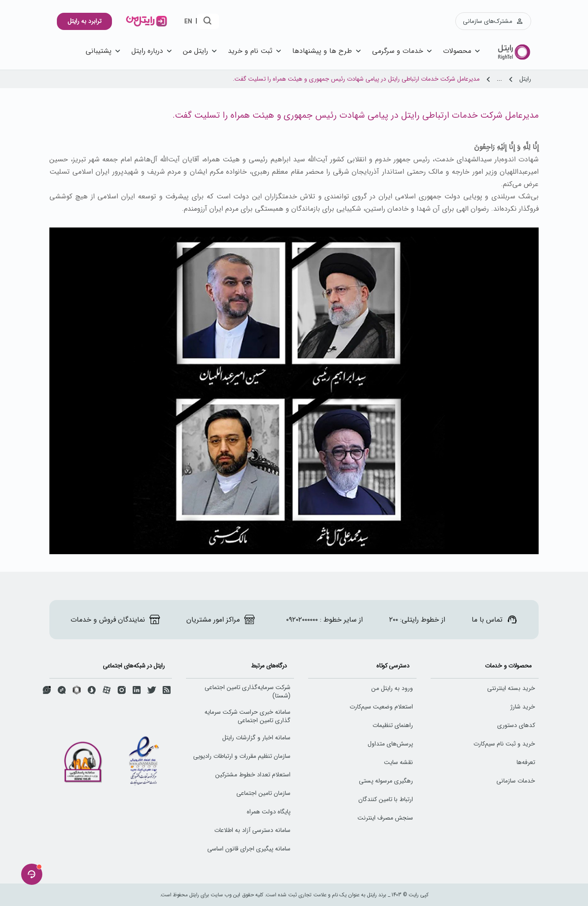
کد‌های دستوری (516, 725)
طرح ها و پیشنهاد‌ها (327, 51)
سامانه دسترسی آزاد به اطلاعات (252, 830)
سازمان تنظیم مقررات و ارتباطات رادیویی (242, 756)
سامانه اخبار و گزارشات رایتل (256, 738)
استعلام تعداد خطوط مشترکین (253, 775)
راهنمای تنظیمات (393, 725)
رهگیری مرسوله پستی (386, 781)
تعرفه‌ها (526, 762)
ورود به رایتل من (392, 688)
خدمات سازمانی (516, 781)
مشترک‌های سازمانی (493, 21)
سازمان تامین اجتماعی (263, 793)
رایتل (525, 79)
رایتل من (201, 51)
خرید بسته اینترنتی (511, 688)
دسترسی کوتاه (393, 666)
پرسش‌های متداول (390, 744)
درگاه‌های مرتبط (269, 666)
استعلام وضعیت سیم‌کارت (381, 707)
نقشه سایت (398, 762)
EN (188, 22)
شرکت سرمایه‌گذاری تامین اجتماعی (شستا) (247, 692)
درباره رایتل (153, 51)
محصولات (463, 51)
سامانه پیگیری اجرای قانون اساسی (249, 849)
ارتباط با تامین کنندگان (386, 799)
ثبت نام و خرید (256, 51)
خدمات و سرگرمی (403, 51)
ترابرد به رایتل (84, 21)
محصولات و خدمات (508, 666)
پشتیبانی (104, 51)
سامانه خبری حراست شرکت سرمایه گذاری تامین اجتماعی (247, 716)
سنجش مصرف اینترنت (385, 818)
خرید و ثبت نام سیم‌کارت (504, 744)
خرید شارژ (523, 707)
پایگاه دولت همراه (269, 812)
